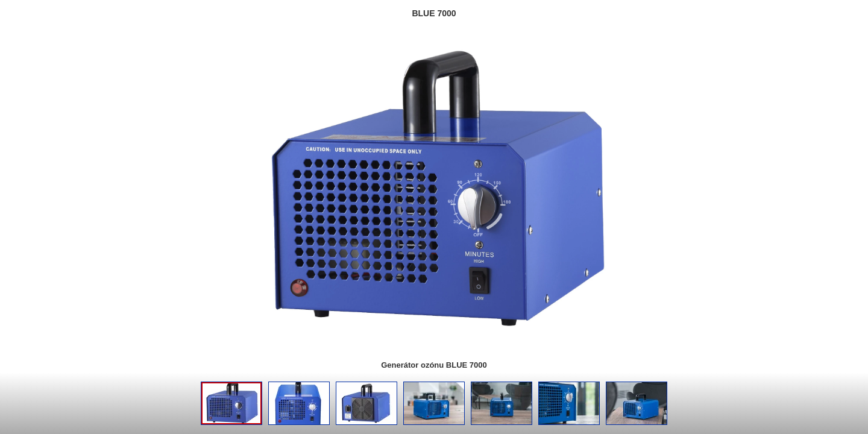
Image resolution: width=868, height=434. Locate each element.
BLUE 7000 (434, 13)
